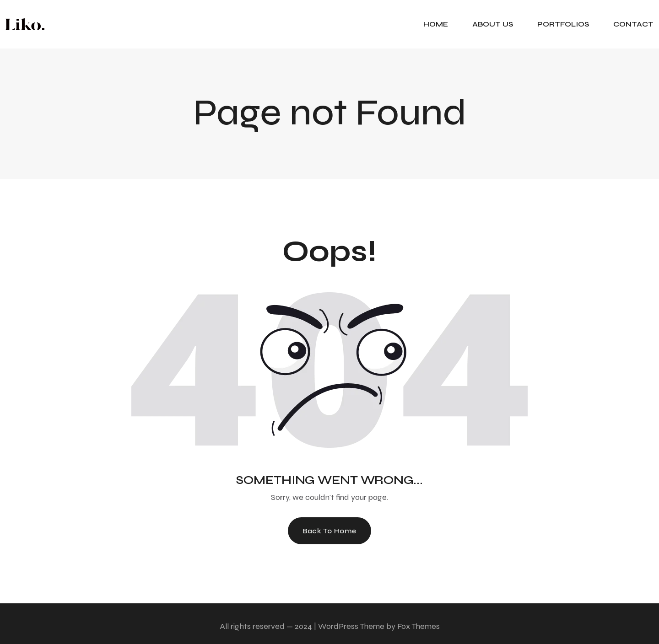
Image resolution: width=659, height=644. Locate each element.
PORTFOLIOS (563, 24)
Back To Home (329, 531)
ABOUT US (493, 24)
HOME (436, 24)
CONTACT (633, 24)
